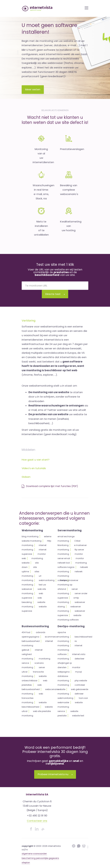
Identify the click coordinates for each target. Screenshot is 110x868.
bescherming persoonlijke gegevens (40, 858)
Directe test (55, 294)
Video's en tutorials (34, 468)
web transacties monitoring (32, 698)
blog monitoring (30, 536)
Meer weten (33, 89)
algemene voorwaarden (34, 854)
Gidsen (26, 477)
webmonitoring (47, 580)
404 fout (26, 632)
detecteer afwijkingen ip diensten (71, 663)
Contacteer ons (37, 821)
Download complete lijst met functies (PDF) (50, 486)
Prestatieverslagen (72, 149)
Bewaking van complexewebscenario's (69, 190)
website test (78, 716)
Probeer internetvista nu (55, 774)
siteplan (26, 863)
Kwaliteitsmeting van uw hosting (71, 226)
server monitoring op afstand (68, 585)
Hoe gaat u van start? (36, 460)
